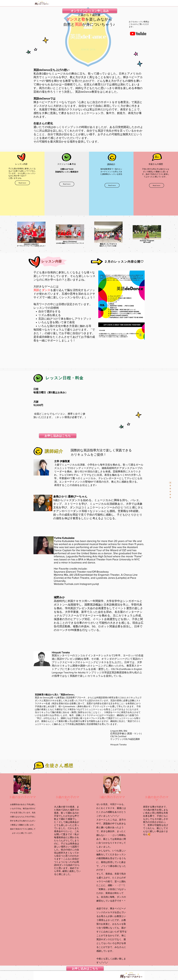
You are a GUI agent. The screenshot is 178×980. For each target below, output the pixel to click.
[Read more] (22, 183)
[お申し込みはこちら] (58, 436)
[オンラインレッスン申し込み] (90, 11)
